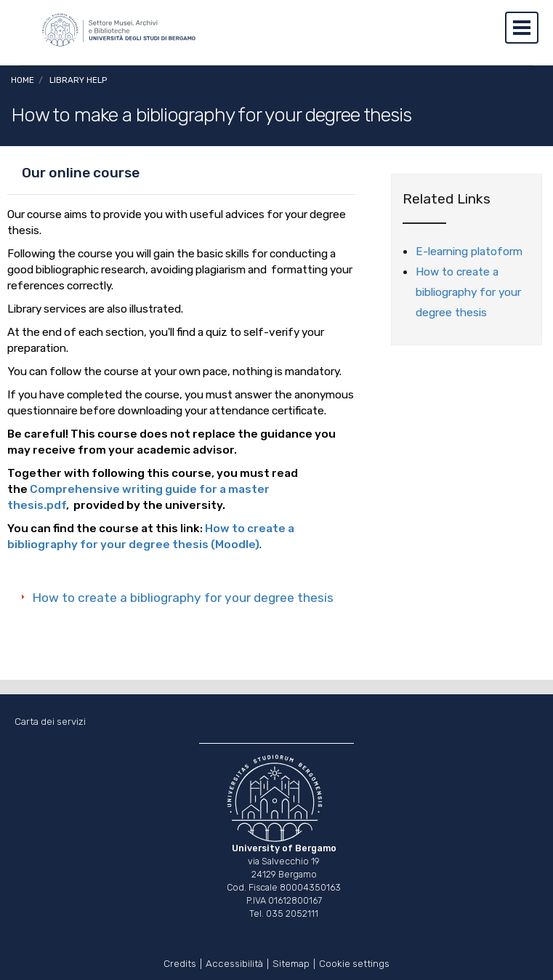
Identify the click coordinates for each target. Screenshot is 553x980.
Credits (180, 962)
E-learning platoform (469, 252)
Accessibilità (234, 962)
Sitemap (291, 962)
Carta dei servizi (50, 722)
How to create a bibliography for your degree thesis (183, 598)
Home (23, 80)
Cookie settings (354, 962)
